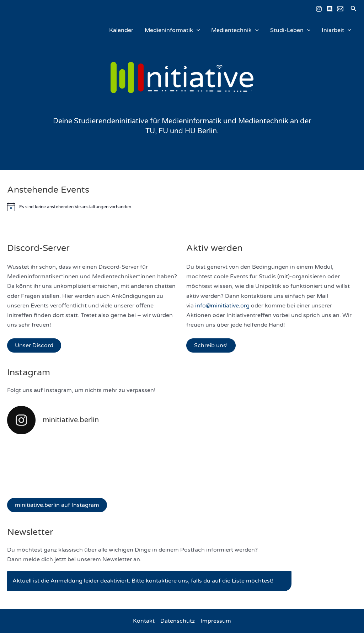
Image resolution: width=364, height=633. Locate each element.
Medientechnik (235, 30)
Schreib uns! (211, 345)
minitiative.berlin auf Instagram (57, 505)
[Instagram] (319, 9)
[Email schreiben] (340, 9)
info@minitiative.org (222, 306)
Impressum (216, 621)
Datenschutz (178, 621)
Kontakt (144, 621)
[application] (197, 30)
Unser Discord (34, 345)
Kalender (121, 30)
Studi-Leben (290, 30)
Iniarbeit (336, 30)
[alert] (182, 207)
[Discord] (330, 9)
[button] (354, 9)
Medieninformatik (172, 30)
